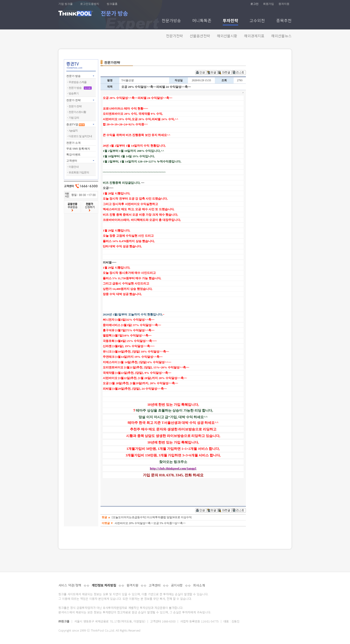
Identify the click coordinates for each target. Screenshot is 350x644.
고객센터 (155, 585)
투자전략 (230, 21)
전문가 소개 (73, 143)
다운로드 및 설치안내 (80, 136)
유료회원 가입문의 (79, 172)
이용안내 (74, 167)
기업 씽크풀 (66, 4)
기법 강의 (74, 118)
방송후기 (74, 93)
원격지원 (284, 4)
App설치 (73, 131)
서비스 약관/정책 (70, 585)
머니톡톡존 (202, 21)
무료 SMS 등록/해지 (78, 149)
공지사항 (177, 585)
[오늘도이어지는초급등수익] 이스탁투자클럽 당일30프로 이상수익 (152, 517)
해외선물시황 (227, 36)
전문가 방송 (73, 76)
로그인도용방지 (90, 4)
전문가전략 (174, 36)
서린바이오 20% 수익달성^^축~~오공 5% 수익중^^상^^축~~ (150, 523)
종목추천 (284, 21)
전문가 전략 (73, 100)
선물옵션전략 (200, 36)
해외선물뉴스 (281, 36)
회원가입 (268, 4)
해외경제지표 (254, 36)
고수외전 (257, 21)
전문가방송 (171, 21)
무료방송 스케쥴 (78, 82)
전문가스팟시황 (77, 112)
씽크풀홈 (112, 4)
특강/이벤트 (73, 155)
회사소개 (199, 585)
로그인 (254, 4)
